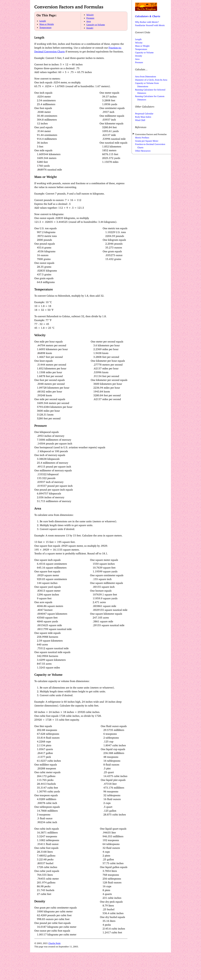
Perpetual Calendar (144, 113)
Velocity (90, 14)
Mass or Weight (47, 24)
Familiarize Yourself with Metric (150, 25)
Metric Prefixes (142, 137)
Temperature (45, 27)
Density (90, 27)
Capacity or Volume (96, 24)
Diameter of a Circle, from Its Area (151, 79)
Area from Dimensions (146, 76)
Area (89, 21)
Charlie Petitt (54, 943)
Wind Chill (140, 120)
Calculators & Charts (148, 16)
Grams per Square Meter (147, 140)
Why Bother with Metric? (147, 21)
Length (43, 20)
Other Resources (143, 150)
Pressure (90, 17)
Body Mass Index (143, 116)
